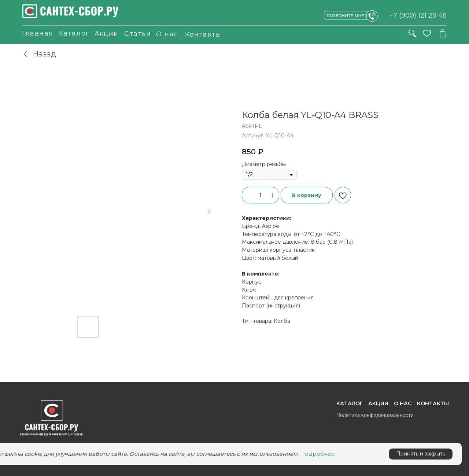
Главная (38, 33)
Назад (39, 54)
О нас (167, 34)
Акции (106, 34)
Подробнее (317, 454)
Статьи (138, 34)
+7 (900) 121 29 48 (418, 15)
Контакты (203, 34)
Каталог (74, 33)
